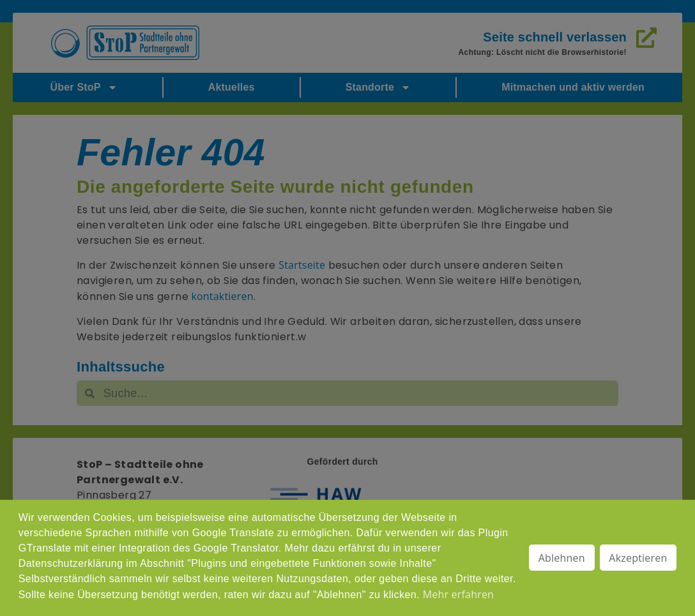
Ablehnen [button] (562, 558)
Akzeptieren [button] (638, 558)
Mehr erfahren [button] (458, 594)
